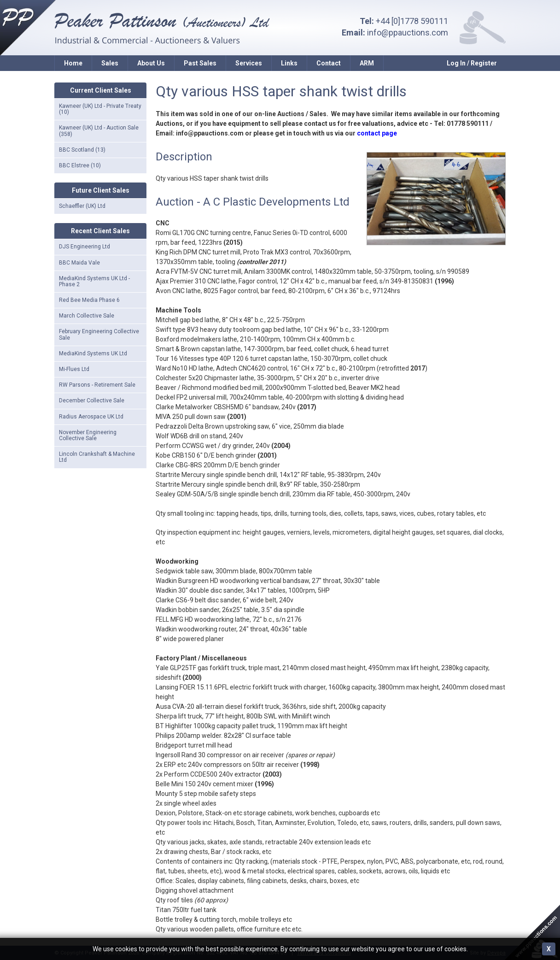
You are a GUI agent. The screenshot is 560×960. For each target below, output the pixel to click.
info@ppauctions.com (408, 32)
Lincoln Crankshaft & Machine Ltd (97, 457)
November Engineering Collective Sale (88, 435)
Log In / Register (472, 63)
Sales (110, 63)
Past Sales (200, 63)
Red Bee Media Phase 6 (89, 300)
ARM (367, 63)
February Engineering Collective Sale (99, 334)
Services (249, 63)
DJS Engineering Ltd (85, 247)
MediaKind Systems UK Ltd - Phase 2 (94, 281)
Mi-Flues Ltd (74, 369)
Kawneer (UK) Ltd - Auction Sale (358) (99, 131)
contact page (377, 133)
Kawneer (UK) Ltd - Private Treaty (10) (100, 109)
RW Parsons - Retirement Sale (97, 385)
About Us (151, 63)
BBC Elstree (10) (80, 165)
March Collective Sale (87, 316)
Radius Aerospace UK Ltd (91, 417)
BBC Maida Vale (79, 263)
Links (289, 63)
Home (73, 63)
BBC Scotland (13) (82, 150)
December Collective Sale (92, 400)
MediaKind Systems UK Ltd (93, 353)
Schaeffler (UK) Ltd (82, 206)
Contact (329, 63)
